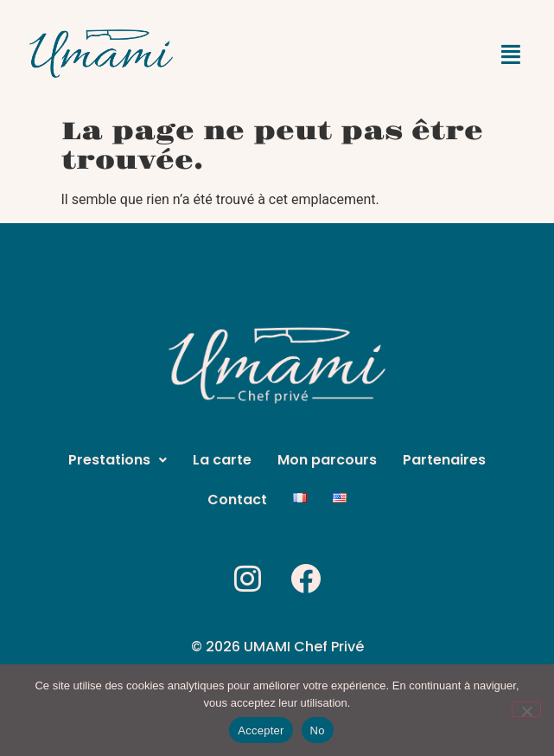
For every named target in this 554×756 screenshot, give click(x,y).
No (318, 730)
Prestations (118, 460)
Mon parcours (327, 460)
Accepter (261, 730)
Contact (237, 500)
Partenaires (444, 460)
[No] (526, 709)
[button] (511, 55)
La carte (222, 460)
